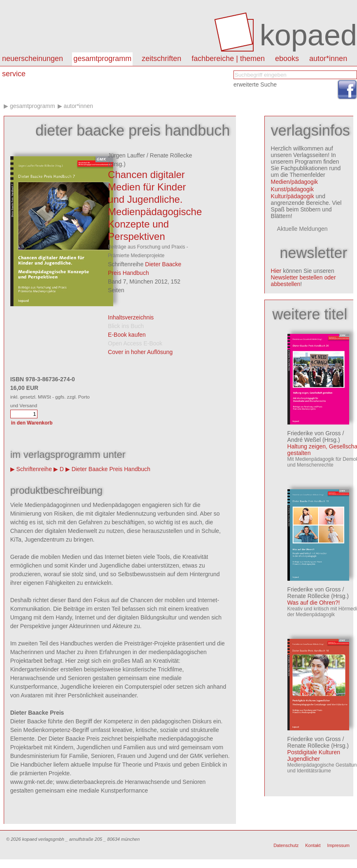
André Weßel (304, 440)
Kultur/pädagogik (293, 196)
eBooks (287, 59)
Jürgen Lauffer (126, 155)
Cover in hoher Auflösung (140, 352)
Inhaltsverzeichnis (131, 317)
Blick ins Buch (126, 326)
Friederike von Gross (314, 433)
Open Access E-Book (135, 343)
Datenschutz (286, 845)
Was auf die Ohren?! (314, 603)
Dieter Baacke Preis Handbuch (111, 469)
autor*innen (328, 59)
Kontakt (313, 845)
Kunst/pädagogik (292, 189)
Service (14, 74)
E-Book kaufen (127, 335)
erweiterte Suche (255, 84)
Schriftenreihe (34, 469)
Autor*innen (78, 106)
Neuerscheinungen (33, 59)
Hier (276, 271)
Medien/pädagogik (294, 182)
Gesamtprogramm (102, 59)
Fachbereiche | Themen (228, 59)
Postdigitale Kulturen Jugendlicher (314, 755)
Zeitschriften (161, 59)
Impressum (338, 845)
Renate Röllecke (171, 155)
